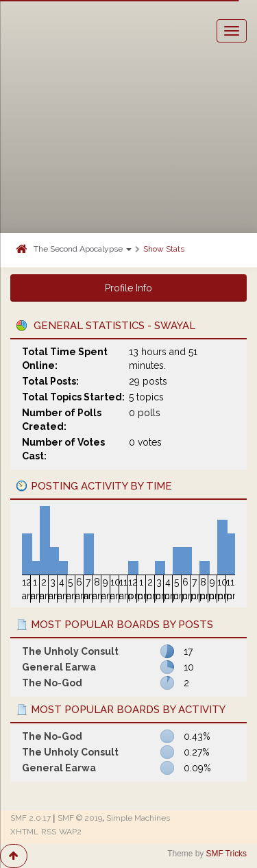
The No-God (52, 683)
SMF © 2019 (80, 818)
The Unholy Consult (70, 651)
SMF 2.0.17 (30, 818)
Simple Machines (138, 818)
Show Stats (164, 249)
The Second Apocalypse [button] (83, 249)
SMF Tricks (227, 854)
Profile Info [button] (128, 288)
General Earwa (59, 667)
